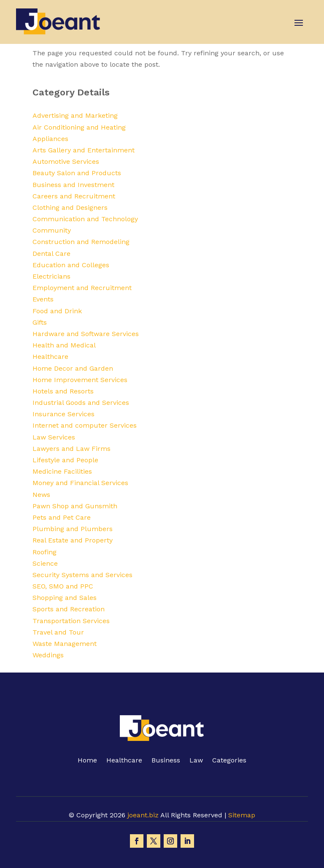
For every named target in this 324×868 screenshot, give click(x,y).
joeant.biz (143, 815)
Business (166, 761)
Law (196, 761)
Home (87, 761)
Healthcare (124, 761)
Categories (229, 761)
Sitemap (242, 815)
